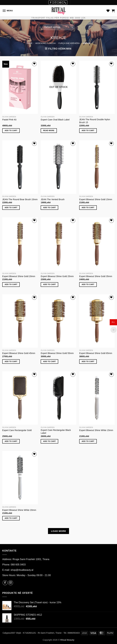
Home (30, 43)
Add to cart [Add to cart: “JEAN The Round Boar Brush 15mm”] (11, 207)
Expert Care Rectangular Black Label (56, 432)
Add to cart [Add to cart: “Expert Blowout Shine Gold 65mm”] (88, 361)
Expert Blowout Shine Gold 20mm (19, 276)
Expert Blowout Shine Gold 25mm (57, 276)
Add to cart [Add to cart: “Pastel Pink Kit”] (11, 130)
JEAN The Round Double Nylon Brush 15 (95, 121)
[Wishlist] (108, 11)
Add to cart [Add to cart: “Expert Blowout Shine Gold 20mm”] (11, 284)
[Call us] (65, 3)
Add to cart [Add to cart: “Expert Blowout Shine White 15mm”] (88, 441)
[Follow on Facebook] (51, 3)
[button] (8, 11)
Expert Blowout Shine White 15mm (96, 430)
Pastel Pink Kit (9, 120)
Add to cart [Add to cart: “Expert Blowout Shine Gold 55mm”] (49, 361)
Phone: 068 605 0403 (14, 565)
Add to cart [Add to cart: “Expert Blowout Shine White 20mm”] (11, 518)
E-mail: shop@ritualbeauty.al (18, 570)
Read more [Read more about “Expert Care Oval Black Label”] (49, 130)
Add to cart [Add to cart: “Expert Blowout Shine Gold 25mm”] (49, 284)
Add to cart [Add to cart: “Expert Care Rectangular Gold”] (11, 441)
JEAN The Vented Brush (53, 199)
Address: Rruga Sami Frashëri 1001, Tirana (26, 559)
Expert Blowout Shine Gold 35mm (96, 276)
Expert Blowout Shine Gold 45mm (19, 353)
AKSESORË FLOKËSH (46, 43)
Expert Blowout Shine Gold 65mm (96, 353)
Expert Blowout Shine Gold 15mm (96, 199)
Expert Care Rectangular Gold (17, 430)
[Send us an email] (60, 3)
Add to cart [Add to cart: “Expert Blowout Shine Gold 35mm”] (88, 284)
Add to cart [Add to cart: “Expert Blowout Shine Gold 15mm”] (88, 207)
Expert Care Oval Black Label (55, 120)
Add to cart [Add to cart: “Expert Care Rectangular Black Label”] (49, 441)
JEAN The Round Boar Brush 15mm (20, 199)
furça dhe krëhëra (69, 43)
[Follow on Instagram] (56, 3)
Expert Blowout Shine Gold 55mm (57, 353)
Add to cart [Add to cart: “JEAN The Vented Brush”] (49, 207)
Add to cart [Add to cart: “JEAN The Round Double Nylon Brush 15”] (88, 130)
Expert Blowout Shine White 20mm (19, 510)
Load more (58, 531)
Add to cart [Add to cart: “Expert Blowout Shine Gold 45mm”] (11, 361)
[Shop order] (58, 27)
